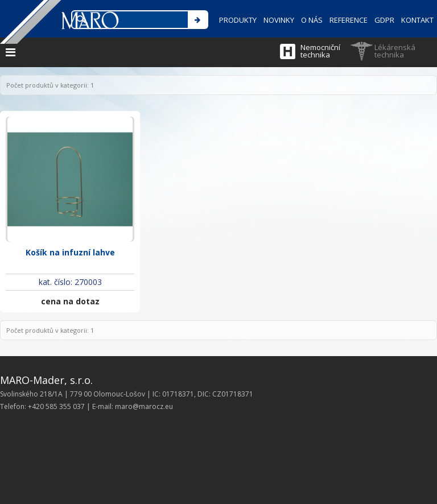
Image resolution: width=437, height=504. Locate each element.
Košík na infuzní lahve (70, 252)
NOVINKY (279, 20)
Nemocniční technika (320, 51)
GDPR (384, 20)
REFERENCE (349, 20)
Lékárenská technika (395, 51)
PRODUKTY (238, 20)
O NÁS (312, 20)
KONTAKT (417, 20)
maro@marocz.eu (144, 406)
